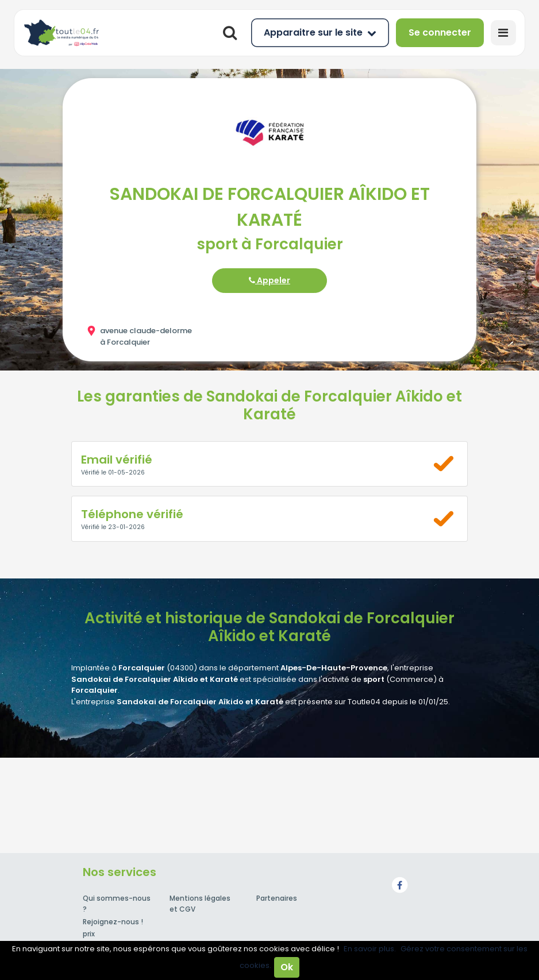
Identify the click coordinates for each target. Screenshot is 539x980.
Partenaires (277, 898)
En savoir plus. (370, 949)
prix (89, 934)
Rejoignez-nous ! (113, 922)
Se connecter (440, 32)
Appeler (269, 280)
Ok (287, 967)
